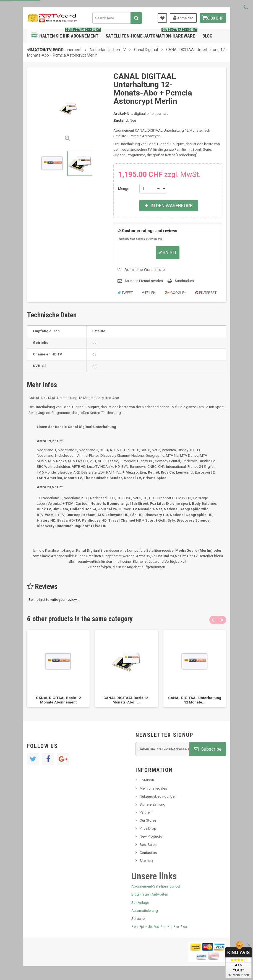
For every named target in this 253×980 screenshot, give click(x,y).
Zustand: (121, 120)
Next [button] (222, 620)
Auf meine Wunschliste (145, 270)
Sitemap (146, 861)
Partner (145, 812)
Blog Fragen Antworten (150, 894)
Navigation (34, 36)
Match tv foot (47, 50)
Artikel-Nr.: (123, 114)
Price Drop (148, 828)
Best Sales (148, 845)
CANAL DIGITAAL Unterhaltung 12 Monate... (195, 700)
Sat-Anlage (140, 903)
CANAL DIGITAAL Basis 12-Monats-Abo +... (126, 700)
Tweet (125, 293)
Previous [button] (213, 620)
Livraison (147, 780)
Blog (207, 36)
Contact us (148, 853)
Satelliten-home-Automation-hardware (152, 34)
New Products (151, 836)
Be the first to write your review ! (54, 600)
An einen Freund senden (144, 281)
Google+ (175, 293)
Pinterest (206, 293)
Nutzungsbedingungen (158, 796)
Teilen (149, 293)
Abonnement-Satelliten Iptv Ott (156, 886)
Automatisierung (145, 911)
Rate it (168, 253)
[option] (58, 669)
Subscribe (208, 749)
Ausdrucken (184, 281)
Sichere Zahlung (152, 804)
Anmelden (181, 18)
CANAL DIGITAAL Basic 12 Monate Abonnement (58, 700)
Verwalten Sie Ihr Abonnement (66, 34)
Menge (124, 189)
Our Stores (148, 820)
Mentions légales (153, 788)
